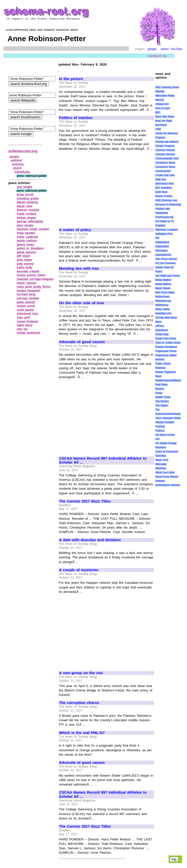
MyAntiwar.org (163, 301)
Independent (162, 242)
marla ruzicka (27, 283)
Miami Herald (163, 288)
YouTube (176, 49)
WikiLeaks (161, 464)
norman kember (28, 298)
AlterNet (160, 92)
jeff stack (24, 256)
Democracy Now (165, 184)
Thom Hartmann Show (168, 418)
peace (17, 168)
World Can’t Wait (165, 473)
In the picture (71, 79)
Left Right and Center (168, 276)
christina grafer (28, 199)
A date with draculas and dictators (90, 540)
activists (18, 164)
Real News (161, 385)
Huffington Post (164, 234)
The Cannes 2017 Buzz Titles (85, 501)
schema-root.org (23, 151)
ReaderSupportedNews (168, 380)
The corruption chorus (79, 703)
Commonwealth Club (167, 159)
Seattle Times (163, 397)
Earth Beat (161, 192)
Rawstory (160, 368)
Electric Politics (164, 196)
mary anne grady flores (34, 287)
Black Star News (165, 117)
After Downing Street (167, 87)
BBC (158, 112)
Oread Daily (162, 334)
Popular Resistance (166, 347)
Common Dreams (165, 150)
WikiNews (161, 468)
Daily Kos (161, 179)
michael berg (26, 294)
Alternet (159, 100)
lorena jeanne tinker (31, 275)
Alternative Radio (165, 96)
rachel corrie (26, 306)
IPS (157, 238)
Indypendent (162, 246)
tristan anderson (29, 333)
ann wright (25, 187)
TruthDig (160, 426)
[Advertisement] (100, 187)
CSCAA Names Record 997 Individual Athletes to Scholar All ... (103, 460)
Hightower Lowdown (167, 230)
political (16, 160)
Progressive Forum (166, 351)
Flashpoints (162, 213)
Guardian (160, 225)
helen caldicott (28, 237)
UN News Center (165, 435)
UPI (157, 439)
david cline (25, 206)
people (14, 157)
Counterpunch (163, 171)
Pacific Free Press (166, 339)
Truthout (160, 431)
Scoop (159, 393)
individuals (22, 172)
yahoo (165, 49)
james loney (26, 245)
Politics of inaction (76, 118)
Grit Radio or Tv (165, 221)
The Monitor (162, 401)
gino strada (25, 225)
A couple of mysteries (79, 570)
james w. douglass (30, 248)
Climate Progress (165, 146)
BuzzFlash (161, 125)
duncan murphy (28, 210)
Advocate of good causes (82, 342)
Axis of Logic (163, 108)
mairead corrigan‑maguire (35, 279)
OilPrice (160, 326)
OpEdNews (162, 330)
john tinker (25, 260)
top (174, 859)
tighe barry (25, 325)
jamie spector (27, 252)
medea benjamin (29, 291)
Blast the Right (164, 121)
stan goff (23, 317)
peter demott (26, 302)
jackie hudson (27, 241)
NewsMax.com (163, 313)
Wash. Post (162, 460)
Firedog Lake (163, 209)
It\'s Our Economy (165, 263)
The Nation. (162, 406)
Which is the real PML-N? (82, 733)
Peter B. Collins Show (168, 343)
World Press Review (167, 477)
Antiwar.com (162, 104)
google (152, 49)
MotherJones (162, 297)
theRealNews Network (168, 485)
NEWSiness (162, 305)
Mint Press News (165, 292)
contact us (157, 56)
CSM (158, 129)
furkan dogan (27, 218)
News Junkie (162, 309)
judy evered (25, 264)
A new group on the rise (81, 673)
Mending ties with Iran (79, 268)
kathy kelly (25, 267)
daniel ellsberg (28, 202)
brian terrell (25, 195)
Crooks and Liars (165, 175)
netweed (160, 481)
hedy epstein (26, 233)
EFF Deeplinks (164, 188)
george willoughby (30, 221)
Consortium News (165, 163)
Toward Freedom (165, 422)
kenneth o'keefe (28, 271)
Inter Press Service (166, 259)
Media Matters (163, 280)
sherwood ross (28, 314)
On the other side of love (82, 303)
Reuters (160, 389)
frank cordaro (27, 214)
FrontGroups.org (164, 217)
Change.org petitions (167, 142)
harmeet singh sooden (33, 229)
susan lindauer (28, 321)
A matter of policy (75, 230)
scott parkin (26, 310)
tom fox (22, 329)
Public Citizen (163, 364)
